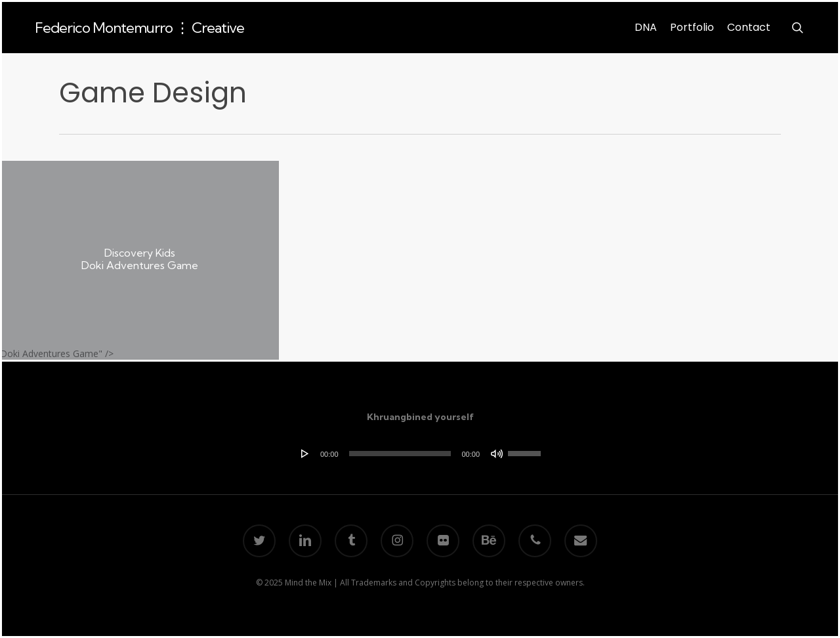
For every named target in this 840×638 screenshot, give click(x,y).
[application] (420, 454)
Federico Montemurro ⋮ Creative (139, 28)
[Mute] (497, 454)
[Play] (305, 454)
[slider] (400, 454)
